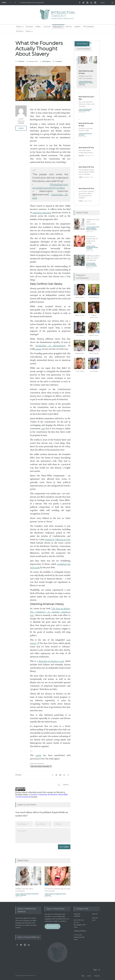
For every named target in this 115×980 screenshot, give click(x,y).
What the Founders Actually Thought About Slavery (39, 48)
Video (38, 27)
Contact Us (97, 976)
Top (95, 970)
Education (58, 27)
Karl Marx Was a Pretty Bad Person (86, 152)
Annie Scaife (94, 371)
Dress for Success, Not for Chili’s (86, 130)
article (38, 755)
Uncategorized (57, 894)
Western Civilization (21, 895)
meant (38, 349)
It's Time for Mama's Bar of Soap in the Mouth (32, 3)
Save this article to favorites (41, 766)
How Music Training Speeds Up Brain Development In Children (86, 195)
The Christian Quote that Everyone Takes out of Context (86, 172)
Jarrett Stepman (46, 61)
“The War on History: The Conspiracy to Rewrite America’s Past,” (50, 612)
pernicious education (42, 212)
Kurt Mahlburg (94, 297)
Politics (20, 31)
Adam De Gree (80, 315)
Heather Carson (94, 335)
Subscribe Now (53, 926)
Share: (19, 775)
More (28, 31)
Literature (81, 111)
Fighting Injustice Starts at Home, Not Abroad (93, 258)
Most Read (82, 44)
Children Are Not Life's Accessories (24, 890)
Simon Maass (80, 371)
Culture (47, 27)
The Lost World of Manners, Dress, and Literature (87, 104)
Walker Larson (80, 297)
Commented (83, 49)
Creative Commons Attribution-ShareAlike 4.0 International (42, 796)
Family (68, 27)
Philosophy (88, 27)
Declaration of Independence (50, 345)
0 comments (59, 61)
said (43, 428)
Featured (26, 894)
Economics (81, 156)
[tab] (81, 44)
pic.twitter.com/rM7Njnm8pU (49, 188)
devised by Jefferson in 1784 (58, 539)
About (19, 27)
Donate (29, 27)
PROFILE (21, 128)
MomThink (32, 894)
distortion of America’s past (51, 661)
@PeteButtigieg (59, 184)
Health (77, 27)
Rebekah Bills (80, 353)
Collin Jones (80, 335)
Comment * (43, 835)
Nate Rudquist (94, 353)
